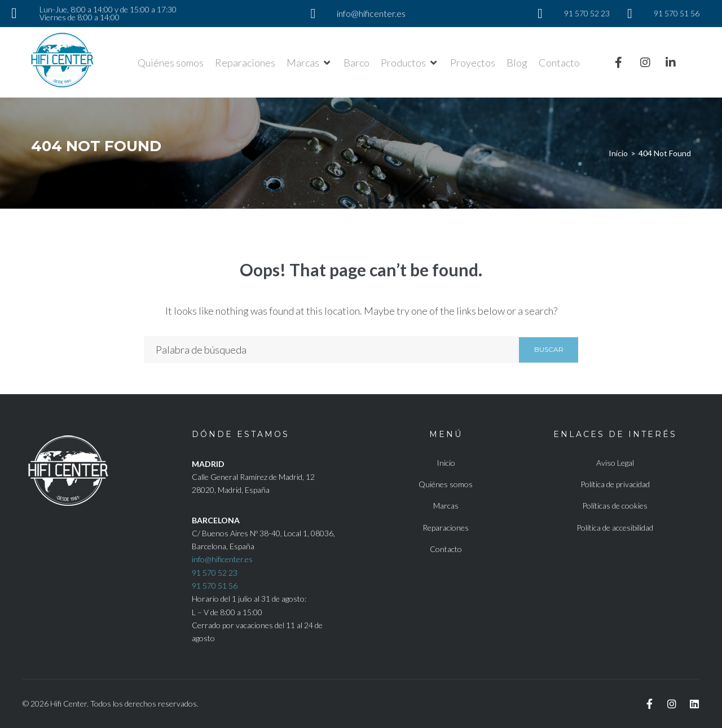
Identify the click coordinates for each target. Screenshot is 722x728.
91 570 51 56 (215, 586)
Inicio (618, 153)
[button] (309, 63)
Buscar (549, 349)
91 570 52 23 (215, 573)
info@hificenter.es (222, 559)
